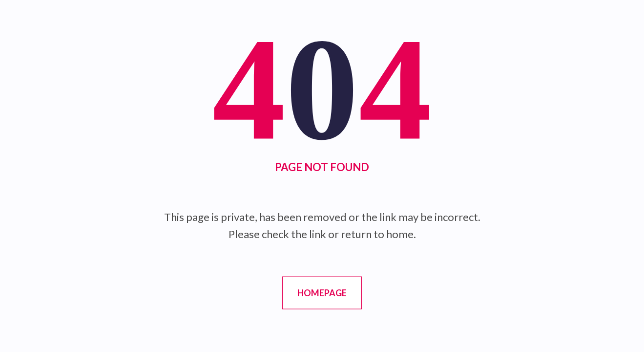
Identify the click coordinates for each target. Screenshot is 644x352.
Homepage (322, 293)
